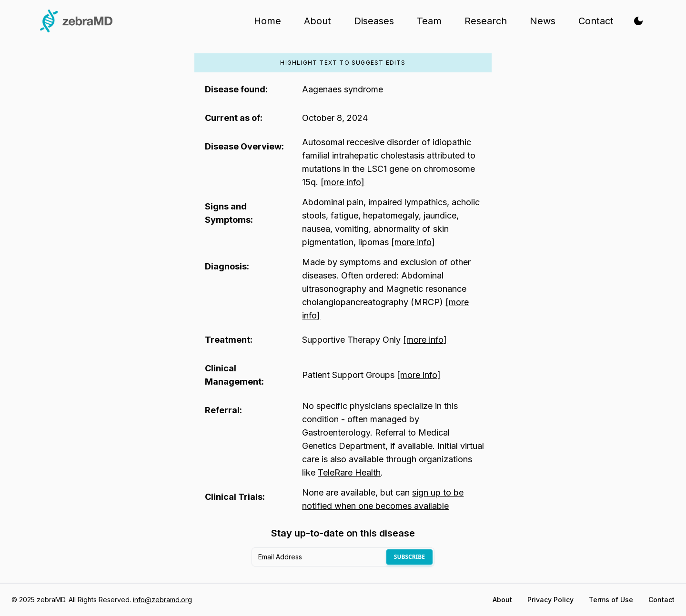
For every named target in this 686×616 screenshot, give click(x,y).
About (318, 21)
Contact (596, 21)
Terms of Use (611, 600)
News (543, 21)
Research (486, 21)
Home (267, 21)
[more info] (343, 182)
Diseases (374, 21)
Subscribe (409, 557)
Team (429, 21)
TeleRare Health (349, 472)
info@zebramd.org (162, 600)
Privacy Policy (550, 600)
